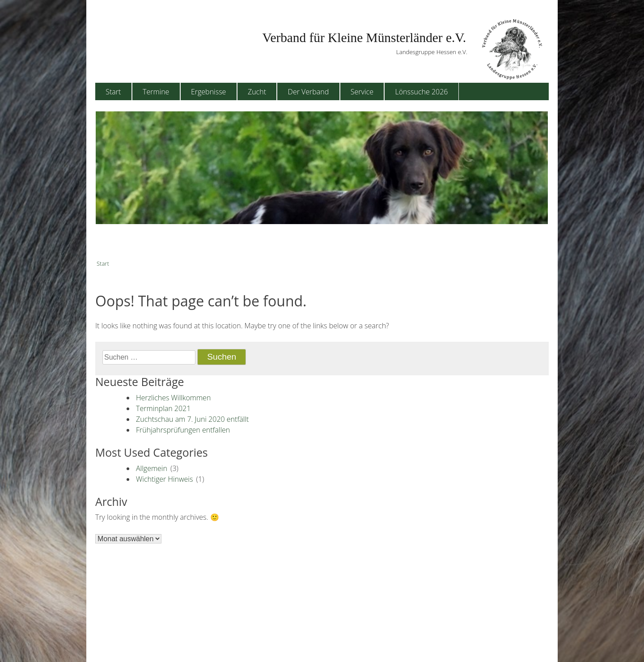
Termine (156, 92)
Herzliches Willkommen (173, 398)
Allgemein (152, 468)
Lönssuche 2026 (422, 92)
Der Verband (309, 92)
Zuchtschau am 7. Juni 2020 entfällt (192, 419)
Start (113, 92)
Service (362, 92)
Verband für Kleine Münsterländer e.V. (364, 38)
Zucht (257, 92)
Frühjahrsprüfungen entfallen (183, 430)
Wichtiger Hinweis (164, 479)
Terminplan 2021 (163, 408)
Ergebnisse (208, 92)
